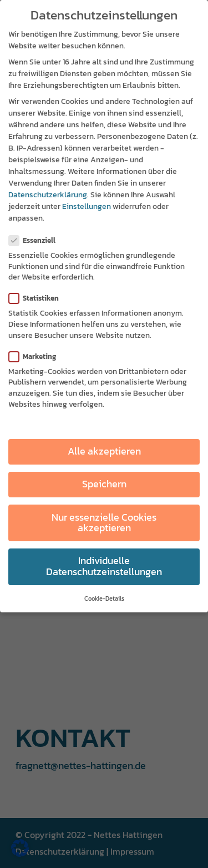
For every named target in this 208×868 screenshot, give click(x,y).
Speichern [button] (104, 484)
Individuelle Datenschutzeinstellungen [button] (104, 566)
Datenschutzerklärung (48, 195)
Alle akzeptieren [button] (104, 451)
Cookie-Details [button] (104, 598)
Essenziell (37, 240)
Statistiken (38, 298)
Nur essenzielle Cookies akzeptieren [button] (104, 523)
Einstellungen (87, 206)
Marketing (37, 356)
